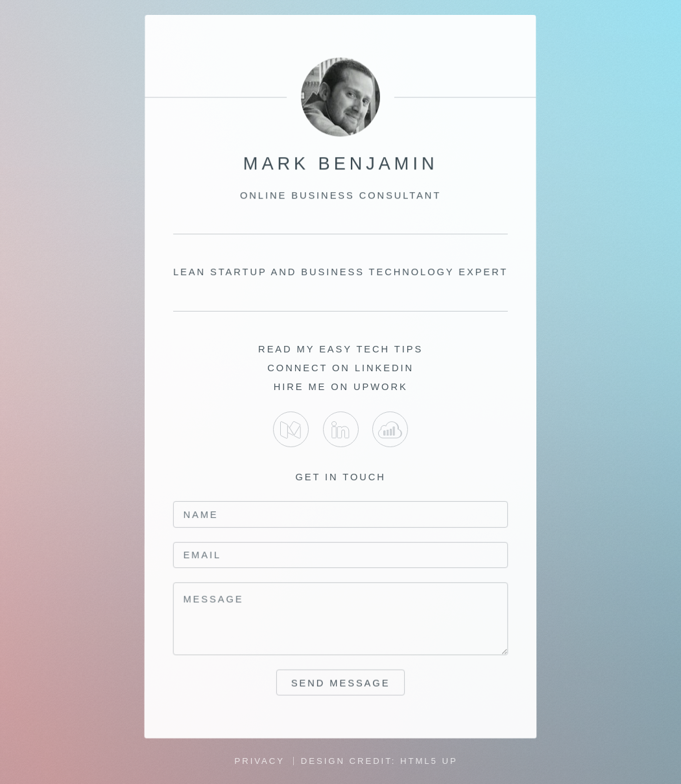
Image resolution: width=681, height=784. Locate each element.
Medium (291, 429)
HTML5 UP (429, 761)
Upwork (390, 429)
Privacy (260, 761)
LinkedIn (340, 429)
